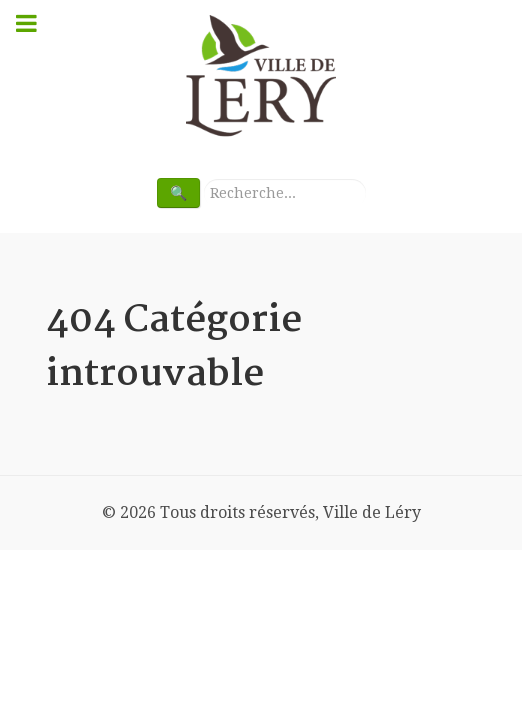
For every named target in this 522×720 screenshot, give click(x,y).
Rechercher (200, 178)
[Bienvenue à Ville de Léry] (261, 76)
